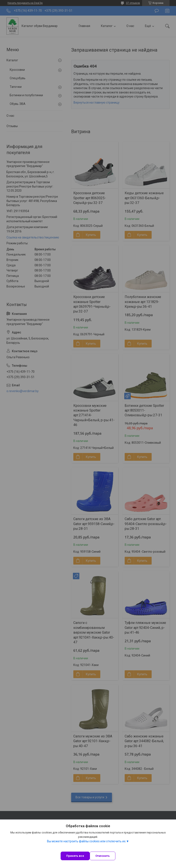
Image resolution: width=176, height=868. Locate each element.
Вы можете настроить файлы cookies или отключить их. (87, 841)
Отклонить (103, 856)
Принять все (75, 856)
